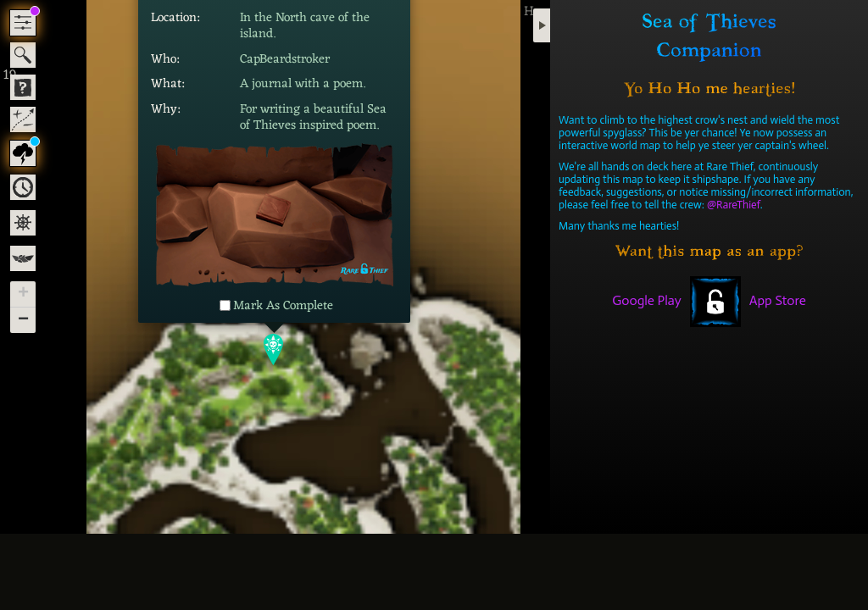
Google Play (647, 300)
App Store (778, 300)
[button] (274, 349)
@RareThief (734, 205)
